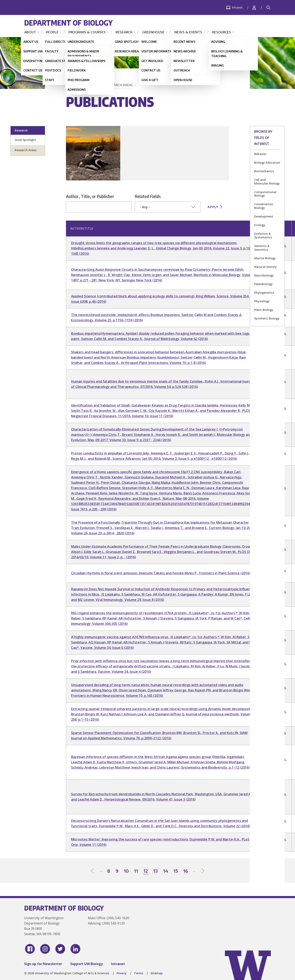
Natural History (265, 267)
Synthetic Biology (267, 318)
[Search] (268, 8)
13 (156, 871)
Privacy (122, 973)
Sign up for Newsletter (43, 964)
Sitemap (157, 973)
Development (264, 216)
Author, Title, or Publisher (90, 196)
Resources (222, 32)
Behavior (260, 154)
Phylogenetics (264, 293)
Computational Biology (265, 194)
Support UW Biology (87, 964)
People (52, 32)
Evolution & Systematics (263, 235)
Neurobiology (264, 275)
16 (186, 871)
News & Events (188, 32)
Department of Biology (68, 23)
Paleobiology (263, 284)
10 (126, 871)
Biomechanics (264, 171)
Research (124, 32)
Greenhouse (153, 32)
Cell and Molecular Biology (267, 182)
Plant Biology (264, 310)
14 (166, 871)
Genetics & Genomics (262, 248)
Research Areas (119, 85)
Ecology (260, 225)
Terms (139, 973)
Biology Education (267, 163)
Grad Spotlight (25, 140)
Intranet (118, 964)
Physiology (262, 301)
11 (136, 871)
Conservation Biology (264, 206)
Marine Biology (265, 258)
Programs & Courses (87, 32)
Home (72, 85)
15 (176, 871)
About (30, 32)
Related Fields (148, 196)
